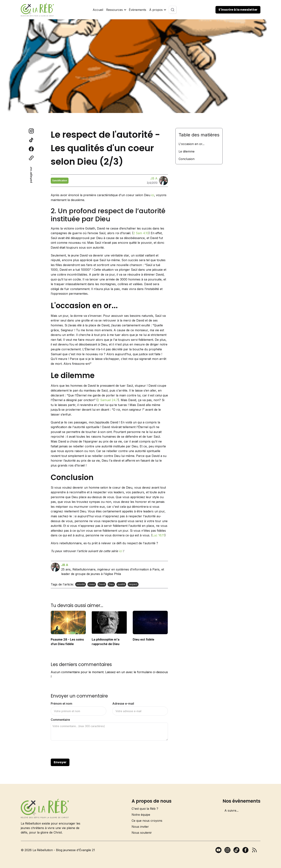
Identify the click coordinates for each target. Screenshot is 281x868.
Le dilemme (187, 151)
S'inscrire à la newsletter (238, 10)
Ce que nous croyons (147, 821)
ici (153, 195)
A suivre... (231, 810)
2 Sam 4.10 (141, 233)
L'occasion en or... (192, 144)
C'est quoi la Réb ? (145, 809)
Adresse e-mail (123, 704)
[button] (116, 10)
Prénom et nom (61, 704)
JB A (154, 178)
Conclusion (187, 159)
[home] (37, 10)
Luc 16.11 (158, 535)
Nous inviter (140, 827)
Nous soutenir (142, 833)
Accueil (98, 10)
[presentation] (79, 750)
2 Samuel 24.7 (108, 400)
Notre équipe (141, 815)
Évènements (138, 10)
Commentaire (60, 720)
